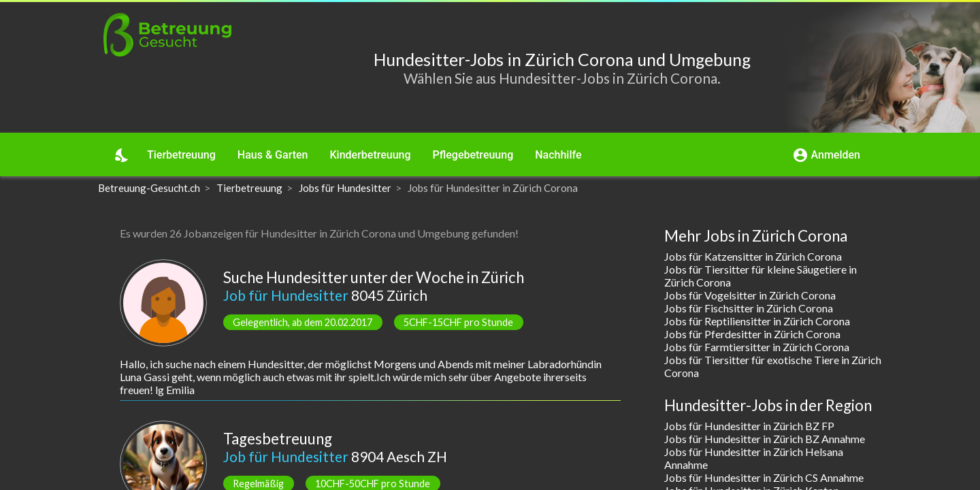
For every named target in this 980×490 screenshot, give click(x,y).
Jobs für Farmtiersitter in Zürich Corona (757, 347)
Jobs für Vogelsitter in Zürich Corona (750, 295)
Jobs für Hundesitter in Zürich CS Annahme (764, 477)
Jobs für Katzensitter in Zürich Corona (753, 256)
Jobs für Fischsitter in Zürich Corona (749, 308)
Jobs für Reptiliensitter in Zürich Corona (757, 321)
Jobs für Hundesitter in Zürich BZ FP (749, 426)
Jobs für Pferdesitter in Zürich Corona (752, 334)
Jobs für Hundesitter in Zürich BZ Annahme (765, 439)
